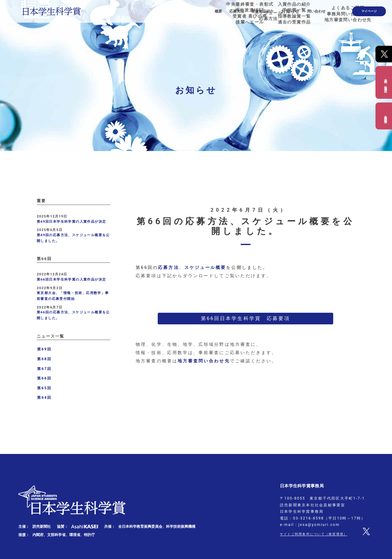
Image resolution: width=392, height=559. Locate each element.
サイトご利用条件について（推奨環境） (319, 534)
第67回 (44, 369)
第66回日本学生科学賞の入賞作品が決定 (71, 279)
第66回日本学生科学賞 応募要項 (245, 318)
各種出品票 (385, 116)
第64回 (44, 398)
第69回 (44, 349)
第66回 (44, 378)
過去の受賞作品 (385, 82)
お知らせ (305, 9)
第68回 (44, 359)
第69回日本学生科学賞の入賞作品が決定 (71, 222)
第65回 (44, 388)
